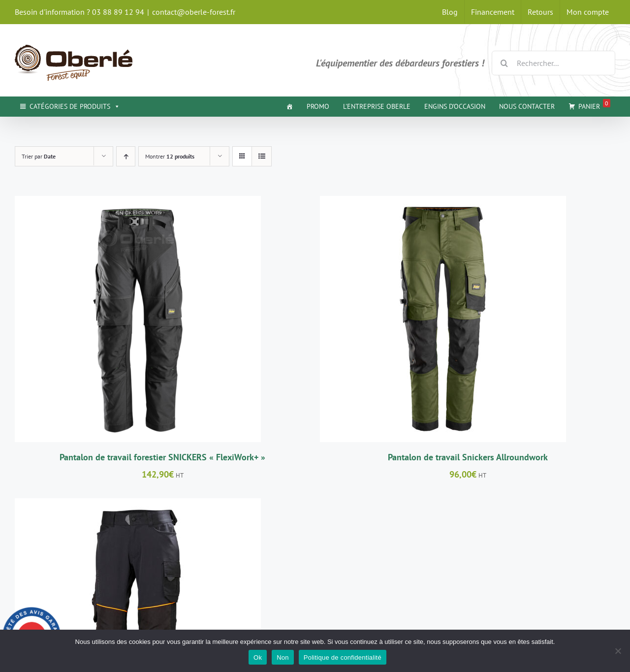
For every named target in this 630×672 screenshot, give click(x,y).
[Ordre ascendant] (126, 156)
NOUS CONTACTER (527, 106)
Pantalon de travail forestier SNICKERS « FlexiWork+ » (162, 457)
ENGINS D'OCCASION (455, 106)
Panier (594, 105)
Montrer (170, 156)
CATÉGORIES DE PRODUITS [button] (75, 106)
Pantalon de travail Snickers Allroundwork (468, 457)
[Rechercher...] (553, 63)
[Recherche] (504, 63)
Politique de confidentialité (343, 657)
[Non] (618, 651)
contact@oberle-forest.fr (194, 12)
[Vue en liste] (262, 156)
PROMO (318, 106)
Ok (258, 657)
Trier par (39, 156)
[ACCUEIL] (289, 106)
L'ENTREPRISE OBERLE (377, 106)
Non (283, 657)
